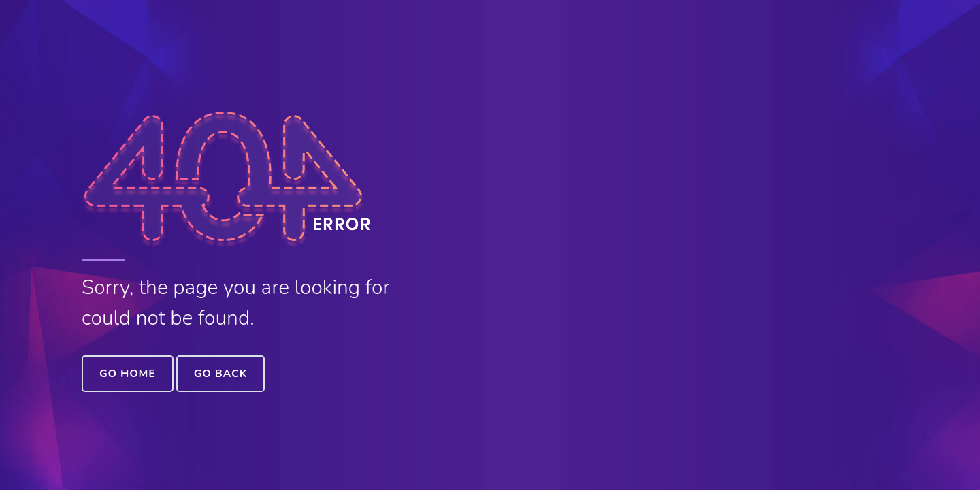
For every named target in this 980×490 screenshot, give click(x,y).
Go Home (128, 374)
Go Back (220, 374)
